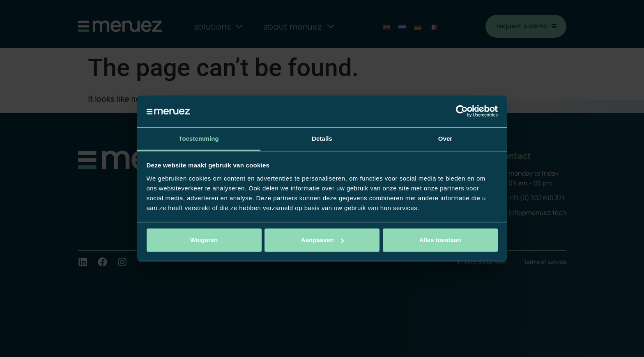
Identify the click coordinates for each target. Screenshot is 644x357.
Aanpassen (322, 240)
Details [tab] (322, 138)
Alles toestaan (440, 240)
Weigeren (204, 240)
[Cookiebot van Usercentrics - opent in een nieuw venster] (462, 111)
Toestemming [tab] (199, 138)
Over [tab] (445, 138)
